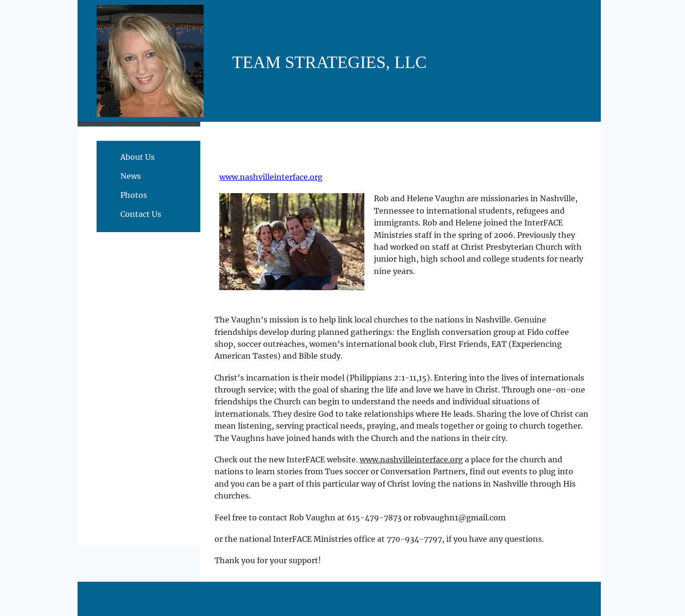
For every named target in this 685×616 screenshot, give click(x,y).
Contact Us (141, 214)
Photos (134, 195)
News (131, 176)
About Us (137, 157)
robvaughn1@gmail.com (460, 518)
